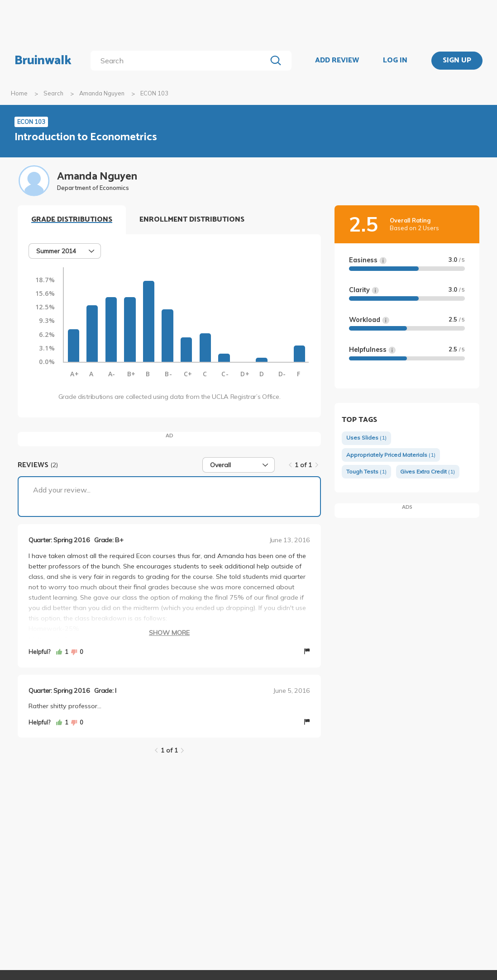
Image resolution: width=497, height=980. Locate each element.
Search (53, 93)
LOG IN (395, 61)
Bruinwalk (43, 61)
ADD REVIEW (337, 61)
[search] (180, 61)
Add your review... (62, 490)
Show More (169, 633)
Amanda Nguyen (102, 93)
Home (19, 93)
